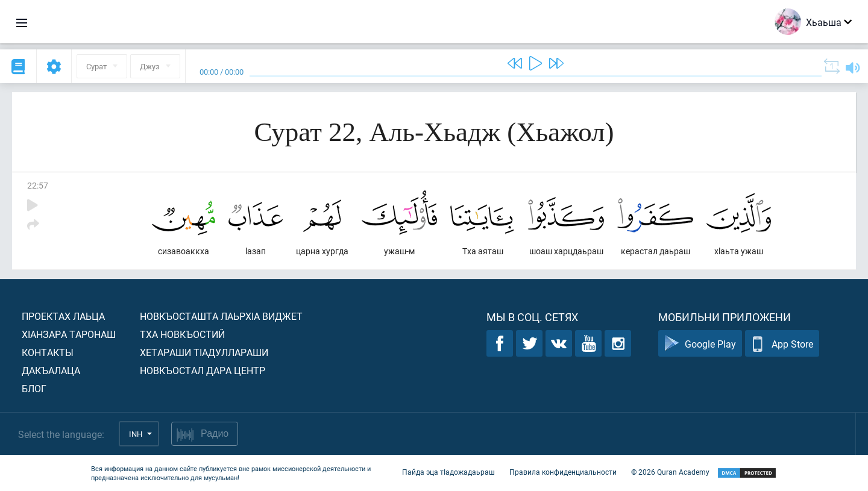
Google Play (700, 344)
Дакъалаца (51, 370)
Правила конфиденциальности (563, 472)
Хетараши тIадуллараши (204, 352)
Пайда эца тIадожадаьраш (448, 472)
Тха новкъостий (182, 334)
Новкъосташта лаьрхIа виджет (221, 316)
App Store (782, 344)
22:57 (38, 185)
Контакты (48, 352)
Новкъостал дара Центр (203, 370)
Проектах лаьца (63, 316)
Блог (34, 388)
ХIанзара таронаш (69, 334)
